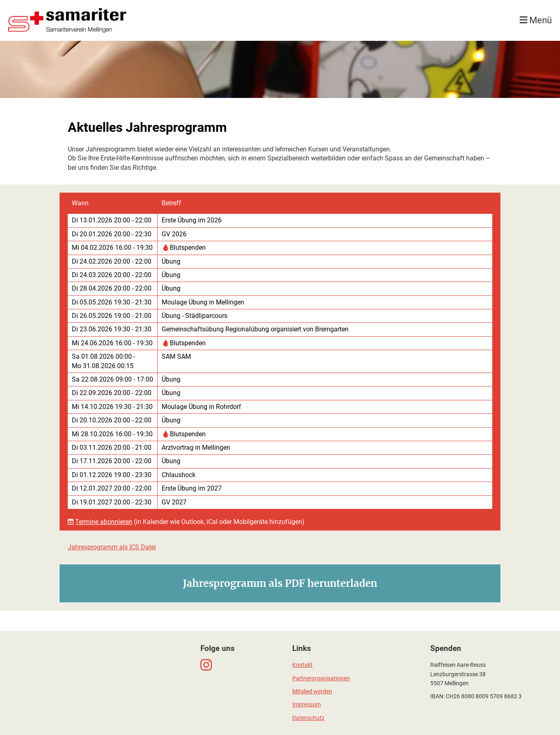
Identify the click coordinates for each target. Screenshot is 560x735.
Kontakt (302, 665)
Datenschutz (308, 718)
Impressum (307, 705)
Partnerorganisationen (321, 678)
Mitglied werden (312, 692)
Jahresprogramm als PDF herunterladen (280, 583)
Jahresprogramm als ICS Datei (112, 547)
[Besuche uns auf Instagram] (206, 665)
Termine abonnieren (104, 522)
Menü (536, 20)
